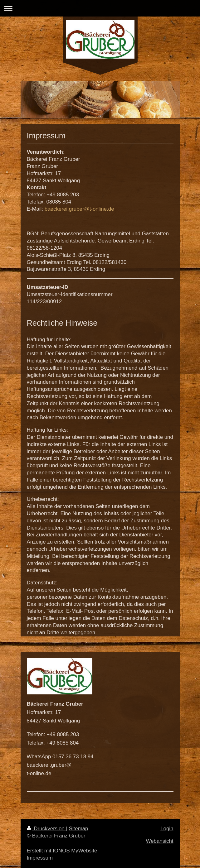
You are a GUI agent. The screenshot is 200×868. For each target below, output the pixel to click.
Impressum (40, 858)
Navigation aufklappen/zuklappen (100, 8)
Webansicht (160, 841)
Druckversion (46, 829)
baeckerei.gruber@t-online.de (79, 209)
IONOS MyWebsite (75, 851)
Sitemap (79, 829)
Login (167, 829)
